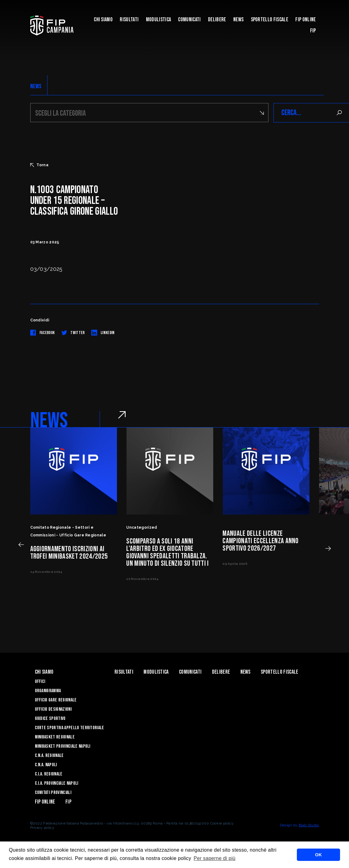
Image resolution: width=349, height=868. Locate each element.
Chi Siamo (103, 20)
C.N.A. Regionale (49, 756)
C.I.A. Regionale (49, 774)
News (238, 20)
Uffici (40, 682)
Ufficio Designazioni (53, 709)
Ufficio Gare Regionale (56, 700)
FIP (313, 31)
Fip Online (305, 20)
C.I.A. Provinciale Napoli (57, 783)
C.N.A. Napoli (46, 765)
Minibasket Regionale (55, 737)
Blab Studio (309, 825)
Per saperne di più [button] (214, 858)
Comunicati (189, 20)
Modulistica (159, 20)
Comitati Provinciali (53, 793)
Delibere (217, 20)
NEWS (36, 86)
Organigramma (48, 691)
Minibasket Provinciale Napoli (63, 746)
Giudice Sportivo (50, 719)
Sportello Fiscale (270, 20)
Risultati (129, 20)
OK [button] (318, 855)
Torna (39, 165)
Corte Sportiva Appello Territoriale (70, 728)
